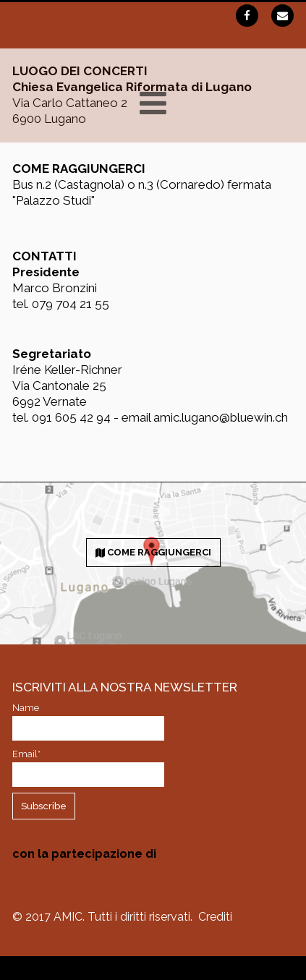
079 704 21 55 (71, 304)
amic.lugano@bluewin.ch (221, 417)
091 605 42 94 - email (93, 417)
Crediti (215, 917)
